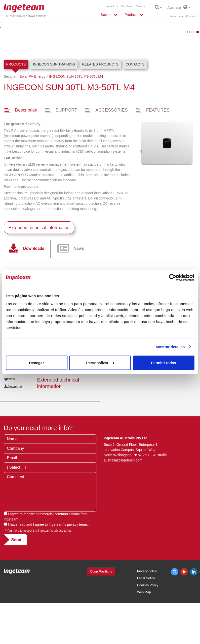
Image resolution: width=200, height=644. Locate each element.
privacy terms (77, 558)
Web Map (144, 625)
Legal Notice (146, 611)
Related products (100, 97)
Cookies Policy (148, 618)
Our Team (127, 6)
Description (26, 143)
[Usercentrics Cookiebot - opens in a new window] (173, 278)
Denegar (37, 362)
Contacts (135, 97)
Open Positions (101, 605)
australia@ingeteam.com (123, 493)
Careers (140, 6)
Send (16, 573)
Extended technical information (39, 261)
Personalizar (100, 362)
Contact (191, 16)
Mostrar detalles (170, 347)
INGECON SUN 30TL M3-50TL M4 (76, 110)
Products (16, 97)
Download (13, 381)
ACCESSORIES (112, 143)
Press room (176, 16)
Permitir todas (164, 362)
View (9, 412)
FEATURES (158, 143)
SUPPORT (66, 143)
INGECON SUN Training (54, 97)
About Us (112, 6)
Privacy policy (147, 604)
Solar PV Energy (32, 110)
